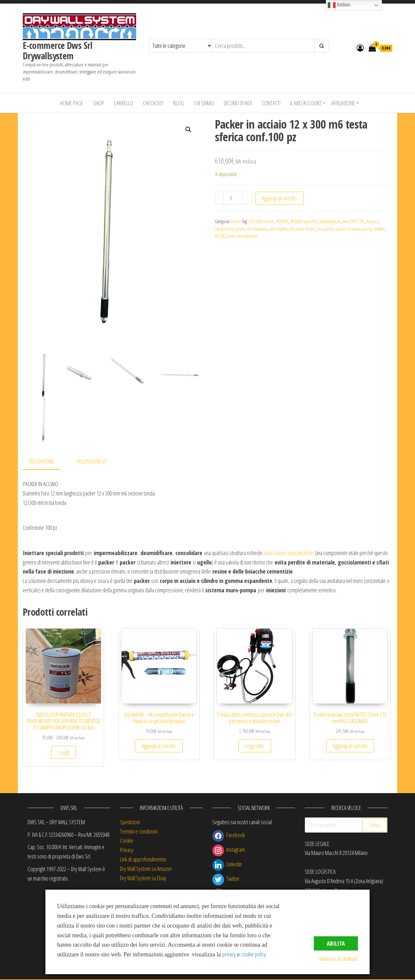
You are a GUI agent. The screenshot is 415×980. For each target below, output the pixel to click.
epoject (372, 221)
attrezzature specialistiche (289, 554)
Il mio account (306, 103)
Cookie (127, 841)
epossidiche (224, 229)
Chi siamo (204, 103)
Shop (99, 103)
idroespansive (257, 229)
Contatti (271, 103)
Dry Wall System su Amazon (146, 870)
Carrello (124, 103)
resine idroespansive (242, 236)
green (240, 229)
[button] (188, 130)
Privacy (127, 851)
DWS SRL (357, 221)
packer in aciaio (348, 229)
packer (329, 229)
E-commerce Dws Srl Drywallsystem (58, 51)
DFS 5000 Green (261, 221)
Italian (339, 5)
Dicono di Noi (238, 103)
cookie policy (254, 954)
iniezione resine (302, 229)
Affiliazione (343, 103)
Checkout (153, 103)
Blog (179, 103)
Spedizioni (130, 823)
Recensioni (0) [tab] (92, 462)
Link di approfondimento (143, 860)
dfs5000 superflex (304, 221)
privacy (229, 954)
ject (319, 229)
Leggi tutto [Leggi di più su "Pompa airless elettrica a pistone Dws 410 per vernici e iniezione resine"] (255, 747)
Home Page (72, 103)
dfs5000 (282, 221)
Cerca (374, 826)
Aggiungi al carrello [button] (159, 747)
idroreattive (279, 229)
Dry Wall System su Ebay (143, 879)
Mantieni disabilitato (339, 959)
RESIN (220, 236)
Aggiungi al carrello (279, 198)
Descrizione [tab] (42, 462)
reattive (379, 229)
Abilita (336, 943)
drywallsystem (330, 221)
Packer (236, 221)
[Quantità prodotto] (233, 198)
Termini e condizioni (139, 832)
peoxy (367, 229)
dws (345, 221)
